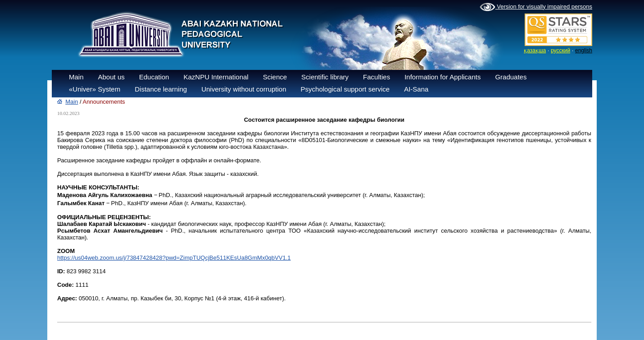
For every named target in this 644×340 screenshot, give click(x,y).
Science (275, 77)
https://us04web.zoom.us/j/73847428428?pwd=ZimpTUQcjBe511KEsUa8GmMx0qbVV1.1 (174, 258)
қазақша (535, 51)
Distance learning (161, 89)
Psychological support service (345, 89)
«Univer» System (95, 89)
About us (111, 77)
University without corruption (244, 89)
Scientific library (325, 77)
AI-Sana (416, 89)
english (584, 51)
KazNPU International (216, 77)
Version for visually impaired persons (536, 7)
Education (154, 77)
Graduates (511, 77)
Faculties (376, 77)
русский (560, 51)
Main (76, 77)
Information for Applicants (442, 77)
